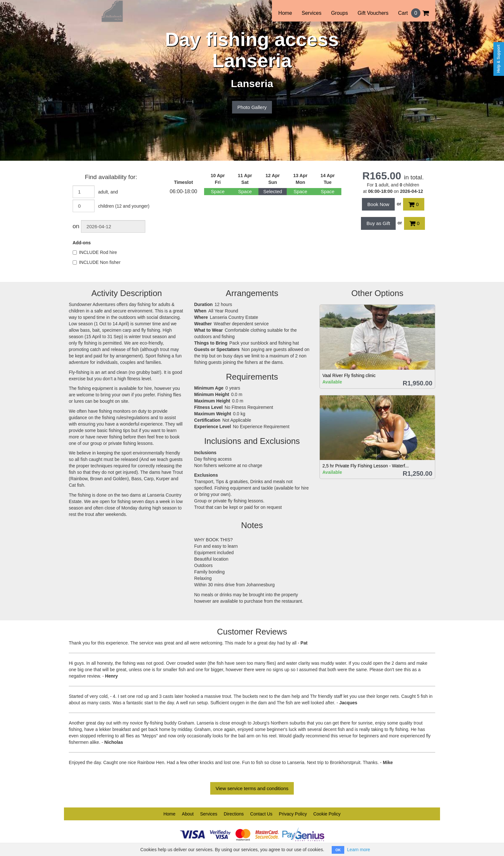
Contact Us (261, 814)
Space (218, 191)
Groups (339, 13)
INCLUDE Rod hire (95, 252)
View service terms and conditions (252, 788)
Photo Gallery (252, 107)
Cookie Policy (327, 814)
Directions (234, 814)
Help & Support (499, 59)
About (188, 814)
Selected (273, 191)
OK (338, 850)
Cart (413, 13)
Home (285, 13)
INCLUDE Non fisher (97, 262)
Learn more (359, 850)
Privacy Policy (293, 814)
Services (312, 13)
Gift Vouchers (373, 13)
